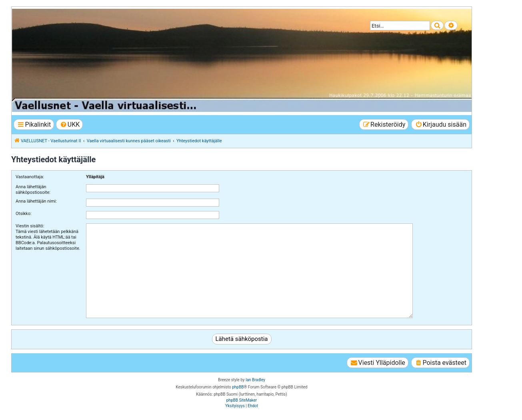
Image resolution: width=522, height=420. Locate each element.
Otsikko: (24, 214)
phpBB (238, 387)
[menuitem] (69, 124)
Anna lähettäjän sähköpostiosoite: (33, 190)
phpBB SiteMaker (242, 400)
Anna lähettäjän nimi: (36, 201)
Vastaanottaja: (30, 177)
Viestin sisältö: (30, 226)
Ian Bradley (255, 380)
